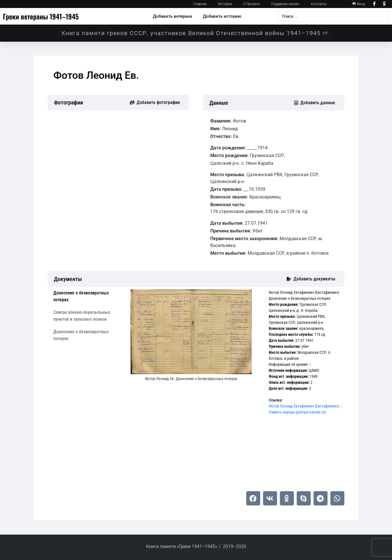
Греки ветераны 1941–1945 (41, 16)
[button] (253, 498)
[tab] (88, 296)
